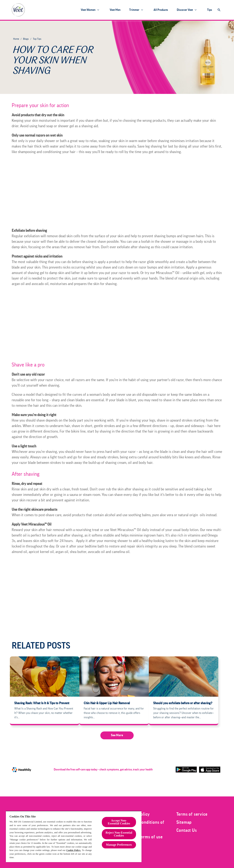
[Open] (219, 10)
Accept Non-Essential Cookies (119, 822)
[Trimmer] (134, 10)
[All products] (161, 10)
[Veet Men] (115, 10)
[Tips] (210, 10)
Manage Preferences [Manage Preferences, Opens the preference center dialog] (119, 845)
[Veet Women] (88, 10)
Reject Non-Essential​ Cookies (119, 834)
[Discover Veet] (185, 10)
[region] (74, 837)
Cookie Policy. (74, 850)
